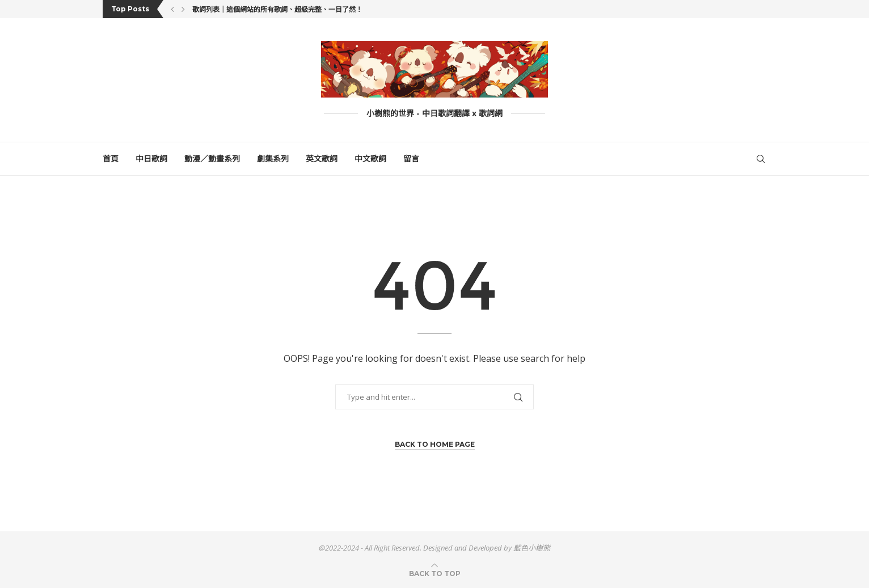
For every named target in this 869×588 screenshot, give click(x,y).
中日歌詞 (151, 159)
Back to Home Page (435, 444)
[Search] (761, 159)
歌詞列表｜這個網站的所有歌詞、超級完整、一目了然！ (277, 9)
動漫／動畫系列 (212, 159)
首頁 (111, 159)
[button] (172, 9)
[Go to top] (435, 573)
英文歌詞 (322, 159)
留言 (411, 159)
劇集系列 (273, 159)
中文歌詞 (370, 159)
